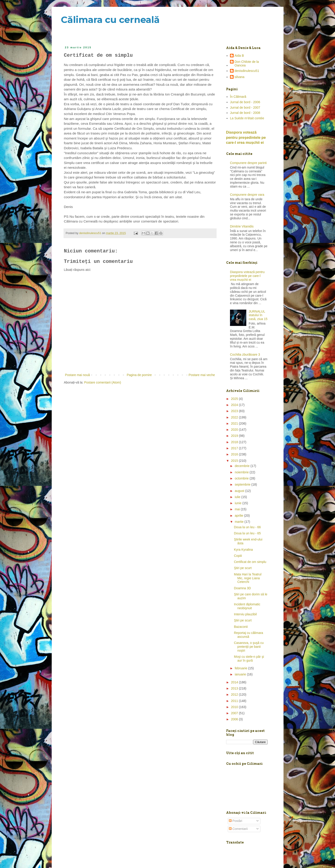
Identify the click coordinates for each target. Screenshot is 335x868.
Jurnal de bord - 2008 (245, 113)
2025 (235, 399)
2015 (235, 461)
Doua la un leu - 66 (247, 527)
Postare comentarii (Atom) (103, 382)
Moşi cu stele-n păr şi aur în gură (249, 659)
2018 (235, 442)
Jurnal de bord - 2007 (245, 108)
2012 (235, 694)
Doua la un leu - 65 (247, 533)
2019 (235, 436)
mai (238, 509)
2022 (235, 417)
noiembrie (242, 472)
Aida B (239, 56)
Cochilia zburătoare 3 (245, 355)
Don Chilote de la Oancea (247, 64)
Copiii (238, 556)
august (240, 491)
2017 (235, 448)
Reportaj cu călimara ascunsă (248, 635)
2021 (235, 423)
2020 (235, 430)
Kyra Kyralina (243, 550)
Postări (236, 821)
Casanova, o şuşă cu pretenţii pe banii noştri (249, 647)
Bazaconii (241, 627)
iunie (238, 503)
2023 (235, 411)
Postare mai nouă (78, 375)
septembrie (243, 484)
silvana (240, 77)
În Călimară (238, 97)
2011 (235, 701)
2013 (235, 688)
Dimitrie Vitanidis (242, 226)
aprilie (239, 516)
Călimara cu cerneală (110, 20)
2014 (235, 682)
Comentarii (238, 829)
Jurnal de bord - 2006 (245, 102)
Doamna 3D (242, 588)
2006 (235, 719)
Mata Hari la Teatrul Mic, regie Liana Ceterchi (248, 578)
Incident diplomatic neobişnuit (247, 606)
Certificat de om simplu (250, 562)
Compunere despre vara (247, 195)
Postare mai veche (202, 375)
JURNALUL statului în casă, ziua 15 (258, 315)
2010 (235, 707)
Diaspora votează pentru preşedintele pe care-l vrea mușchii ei (246, 137)
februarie (241, 668)
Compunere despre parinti (248, 163)
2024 (235, 405)
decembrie (243, 466)
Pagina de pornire (139, 375)
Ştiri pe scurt (243, 568)
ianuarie (241, 674)
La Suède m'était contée (247, 118)
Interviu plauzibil (245, 614)
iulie (238, 497)
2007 (235, 713)
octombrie (242, 478)
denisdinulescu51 (247, 71)
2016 (235, 454)
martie (240, 522)
